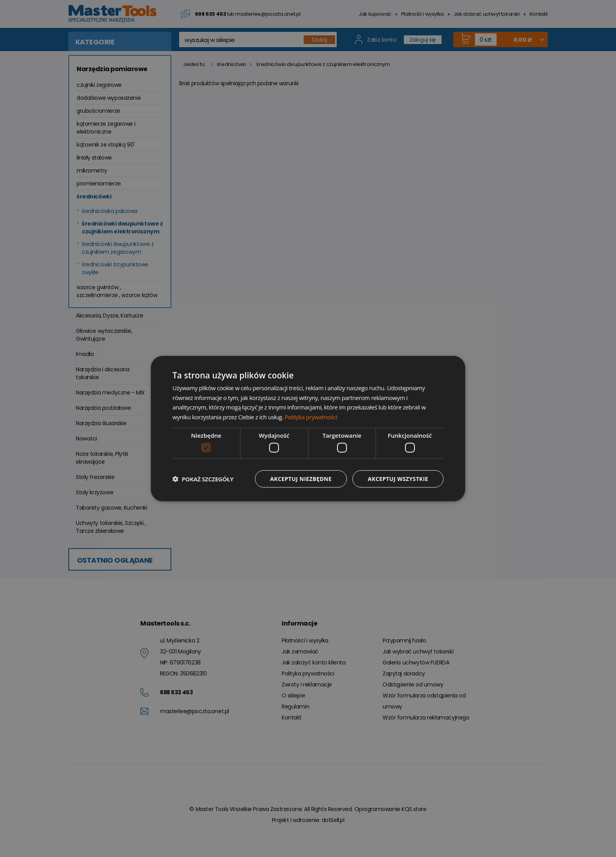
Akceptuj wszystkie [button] (398, 479)
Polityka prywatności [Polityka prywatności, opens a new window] (311, 417)
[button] (203, 479)
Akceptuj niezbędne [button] (300, 479)
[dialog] (308, 428)
